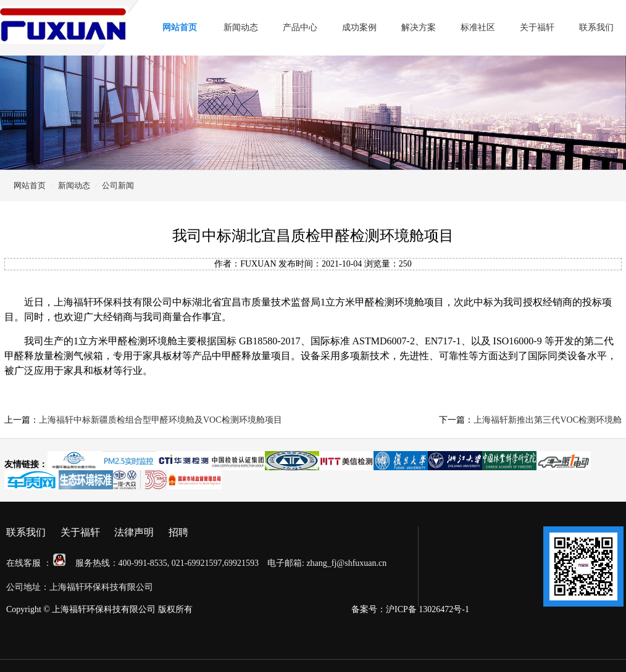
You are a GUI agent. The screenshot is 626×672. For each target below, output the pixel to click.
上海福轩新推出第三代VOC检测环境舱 (548, 420)
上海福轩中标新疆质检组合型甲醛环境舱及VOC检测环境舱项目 (161, 420)
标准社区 (478, 27)
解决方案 (419, 27)
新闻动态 (241, 27)
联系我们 (596, 27)
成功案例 (359, 27)
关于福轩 (537, 27)
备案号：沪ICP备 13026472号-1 (410, 609)
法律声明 (134, 532)
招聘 (178, 532)
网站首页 (180, 27)
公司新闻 (118, 185)
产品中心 (300, 27)
